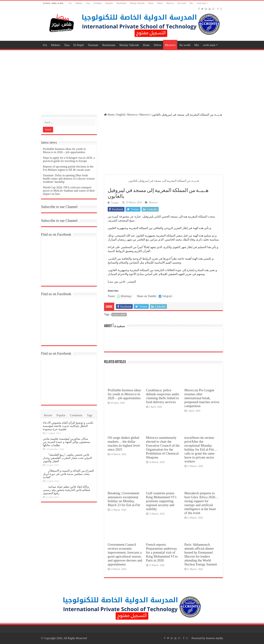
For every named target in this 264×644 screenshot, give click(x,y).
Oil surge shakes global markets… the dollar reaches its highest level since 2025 (124, 444)
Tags (90, 415)
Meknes (79, 3)
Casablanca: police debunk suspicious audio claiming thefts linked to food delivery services (163, 396)
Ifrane (151, 3)
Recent (48, 415)
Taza (88, 3)
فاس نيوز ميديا (116, 282)
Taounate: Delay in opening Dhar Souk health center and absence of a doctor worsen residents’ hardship (69, 179)
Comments (76, 415)
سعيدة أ (115, 202)
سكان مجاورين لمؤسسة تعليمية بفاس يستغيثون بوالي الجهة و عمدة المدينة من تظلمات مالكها (66, 442)
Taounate (109, 3)
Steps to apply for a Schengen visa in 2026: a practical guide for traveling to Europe (69, 159)
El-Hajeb (98, 3)
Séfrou (160, 3)
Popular (61, 415)
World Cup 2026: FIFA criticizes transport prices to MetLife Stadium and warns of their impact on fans (69, 191)
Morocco (170, 3)
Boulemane (121, 3)
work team (201, 3)
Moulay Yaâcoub (137, 3)
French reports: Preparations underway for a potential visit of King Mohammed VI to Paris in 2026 (162, 552)
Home (109, 115)
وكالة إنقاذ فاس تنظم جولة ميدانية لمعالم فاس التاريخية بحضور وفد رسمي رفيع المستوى (66, 490)
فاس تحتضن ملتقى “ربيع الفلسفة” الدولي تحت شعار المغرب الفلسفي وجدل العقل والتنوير (67, 458)
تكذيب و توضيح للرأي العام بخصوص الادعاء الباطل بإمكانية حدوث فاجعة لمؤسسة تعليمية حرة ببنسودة (68, 426)
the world (182, 3)
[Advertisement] (132, 80)
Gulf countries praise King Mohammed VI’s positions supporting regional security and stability (161, 501)
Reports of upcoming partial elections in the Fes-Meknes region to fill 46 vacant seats (68, 168)
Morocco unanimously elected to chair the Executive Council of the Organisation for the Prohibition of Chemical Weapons (163, 447)
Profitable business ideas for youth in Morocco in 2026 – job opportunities (124, 394)
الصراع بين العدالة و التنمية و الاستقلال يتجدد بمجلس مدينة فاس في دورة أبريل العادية (68, 474)
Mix (191, 3)
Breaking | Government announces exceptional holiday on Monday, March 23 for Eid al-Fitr (124, 499)
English (121, 115)
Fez (70, 3)
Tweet (111, 296)
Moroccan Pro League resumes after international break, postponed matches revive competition (202, 398)
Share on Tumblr (147, 296)
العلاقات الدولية (119, 315)
